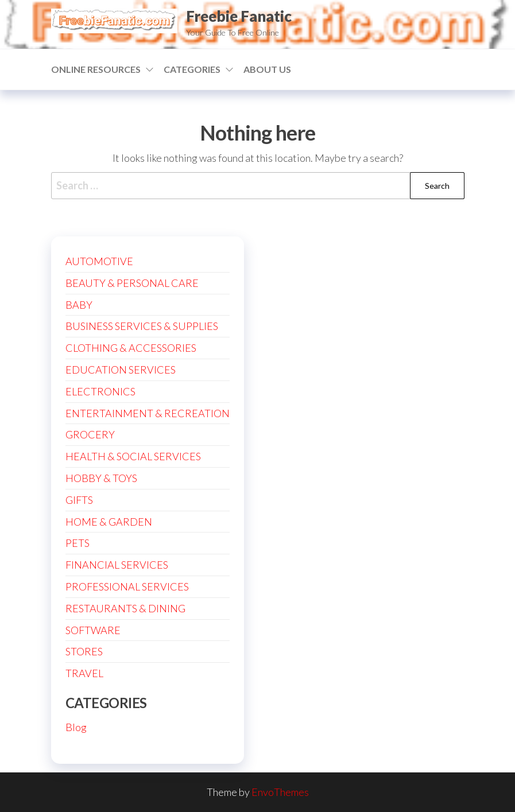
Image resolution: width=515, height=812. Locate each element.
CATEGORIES (192, 69)
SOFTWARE (93, 630)
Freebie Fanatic (239, 16)
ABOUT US (267, 69)
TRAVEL (84, 673)
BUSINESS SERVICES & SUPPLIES (142, 326)
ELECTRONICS (100, 391)
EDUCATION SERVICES (121, 370)
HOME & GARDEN (109, 522)
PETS (78, 543)
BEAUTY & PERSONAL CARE (132, 283)
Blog (76, 727)
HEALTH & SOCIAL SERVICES (133, 456)
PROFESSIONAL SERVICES (127, 586)
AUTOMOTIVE (99, 261)
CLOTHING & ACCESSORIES (131, 348)
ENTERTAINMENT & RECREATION (148, 413)
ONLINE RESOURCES (96, 69)
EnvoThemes (280, 792)
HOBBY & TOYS (101, 478)
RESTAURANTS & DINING (125, 608)
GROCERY (90, 434)
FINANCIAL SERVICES (117, 565)
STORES (84, 651)
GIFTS (79, 500)
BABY (79, 305)
